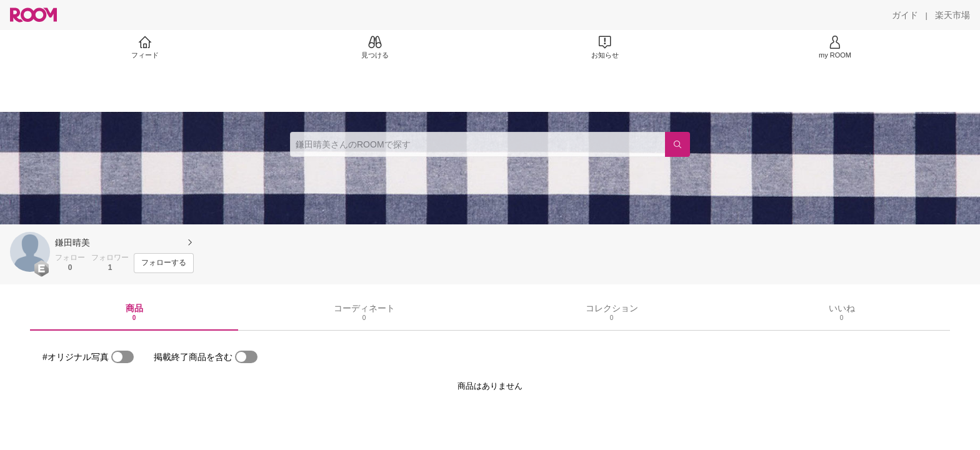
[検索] (677, 144)
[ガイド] (905, 15)
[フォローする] (164, 263)
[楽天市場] (952, 15)
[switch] (122, 357)
